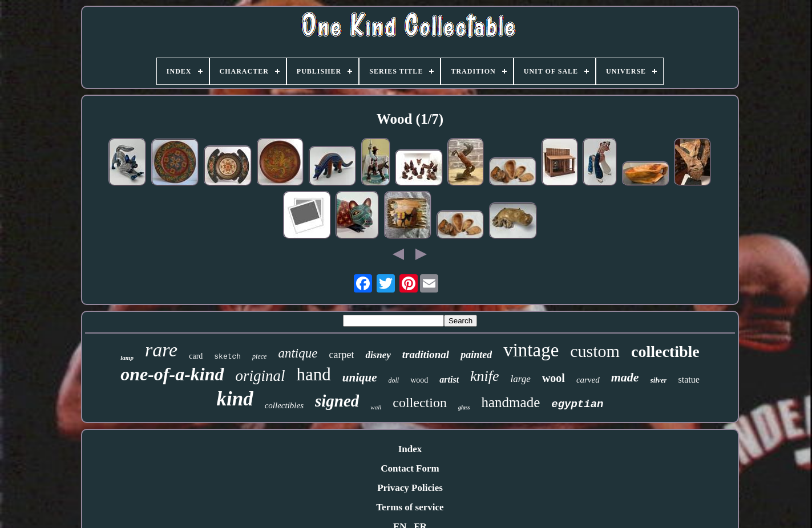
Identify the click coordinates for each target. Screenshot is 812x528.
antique (298, 353)
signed (337, 401)
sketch (227, 357)
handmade (511, 402)
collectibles (284, 405)
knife (485, 376)
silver (659, 380)
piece (259, 356)
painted (476, 355)
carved (588, 380)
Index (410, 449)
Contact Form (410, 468)
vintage (531, 350)
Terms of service (410, 507)
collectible (665, 352)
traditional (426, 354)
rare (161, 350)
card (196, 356)
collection (420, 403)
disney (378, 355)
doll (393, 380)
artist (449, 379)
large (521, 379)
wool (554, 378)
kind (235, 399)
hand (314, 374)
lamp (127, 358)
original (260, 376)
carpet (341, 355)
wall (376, 407)
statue (688, 379)
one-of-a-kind (172, 374)
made (625, 377)
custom (595, 351)
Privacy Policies (410, 488)
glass (464, 407)
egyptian (577, 404)
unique (360, 377)
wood (419, 380)
